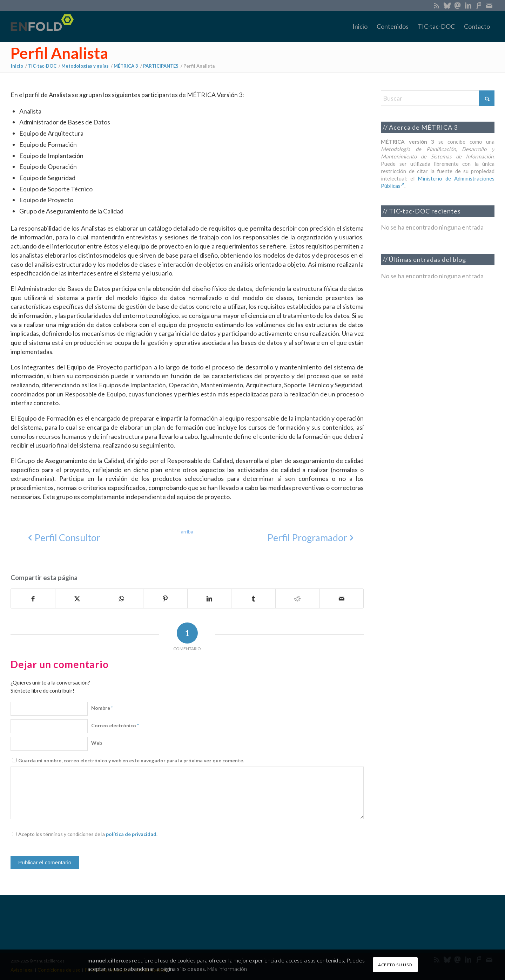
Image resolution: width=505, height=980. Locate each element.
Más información (227, 969)
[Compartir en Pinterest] (165, 599)
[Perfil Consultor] (66, 538)
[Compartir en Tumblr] (253, 599)
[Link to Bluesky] (447, 5)
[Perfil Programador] (309, 538)
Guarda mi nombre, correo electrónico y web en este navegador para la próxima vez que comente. (131, 760)
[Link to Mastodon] (457, 5)
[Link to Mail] (489, 5)
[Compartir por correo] (342, 599)
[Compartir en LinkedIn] (210, 599)
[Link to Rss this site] (436, 5)
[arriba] (187, 532)
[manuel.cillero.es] (44, 26)
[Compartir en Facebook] (33, 599)
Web (97, 743)
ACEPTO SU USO (395, 965)
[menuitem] (360, 26)
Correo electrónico (115, 725)
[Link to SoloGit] (479, 5)
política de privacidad (131, 834)
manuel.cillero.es (109, 960)
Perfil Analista (59, 53)
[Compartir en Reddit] (298, 599)
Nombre (102, 708)
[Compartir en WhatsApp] (121, 599)
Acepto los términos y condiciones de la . (88, 834)
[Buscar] (438, 98)
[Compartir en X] (77, 599)
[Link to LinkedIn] (468, 5)
